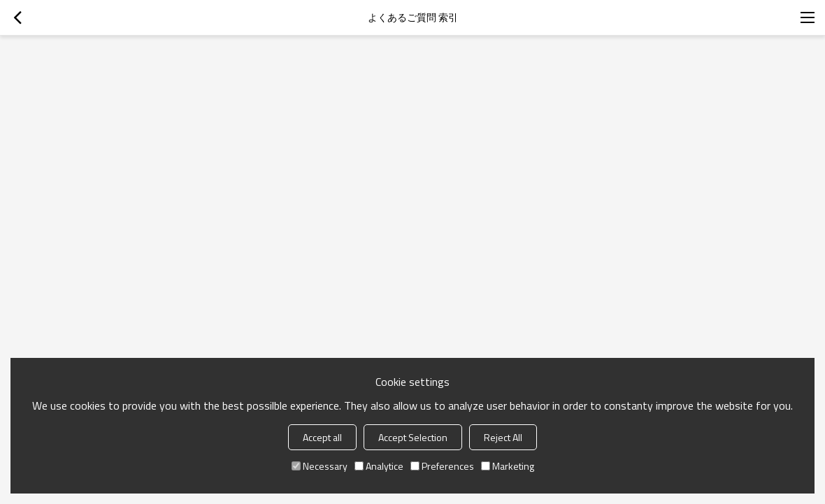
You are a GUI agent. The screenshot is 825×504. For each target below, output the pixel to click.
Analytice (379, 466)
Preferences (442, 466)
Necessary (320, 466)
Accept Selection (413, 437)
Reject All (503, 437)
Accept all (322, 437)
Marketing (508, 466)
